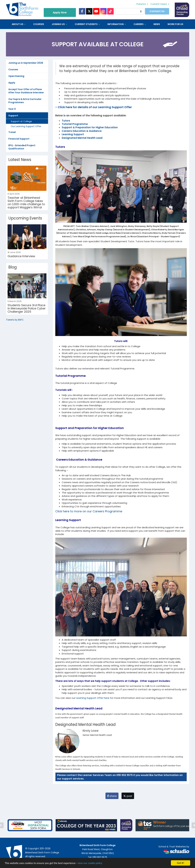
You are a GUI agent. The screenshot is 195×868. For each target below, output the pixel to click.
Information (117, 24)
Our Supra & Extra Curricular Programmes (25, 101)
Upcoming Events (25, 218)
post (128, 796)
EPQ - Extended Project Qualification (22, 147)
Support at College (21, 121)
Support (13, 116)
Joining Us (59, 24)
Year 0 (12, 109)
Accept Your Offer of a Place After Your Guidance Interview (26, 91)
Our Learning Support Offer (26, 126)
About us (19, 24)
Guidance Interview (21, 256)
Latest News (20, 160)
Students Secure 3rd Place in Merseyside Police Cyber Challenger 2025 (27, 308)
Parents (142, 4)
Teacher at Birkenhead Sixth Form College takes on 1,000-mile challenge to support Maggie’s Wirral (26, 202)
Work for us (175, 24)
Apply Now (60, 12)
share (112, 796)
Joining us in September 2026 (26, 63)
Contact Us (157, 11)
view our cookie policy (90, 863)
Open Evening (16, 76)
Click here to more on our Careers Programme (89, 511)
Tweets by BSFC (15, 320)
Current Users (160, 4)
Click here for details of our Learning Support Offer (95, 107)
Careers (140, 24)
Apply (12, 83)
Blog (13, 267)
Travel (12, 132)
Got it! (181, 863)
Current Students (87, 24)
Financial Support (19, 139)
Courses (39, 24)
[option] (30, 825)
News (157, 24)
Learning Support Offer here (93, 698)
